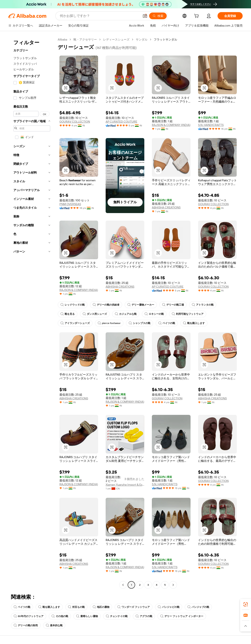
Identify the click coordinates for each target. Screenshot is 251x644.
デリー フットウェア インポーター (182, 616)
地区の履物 (101, 607)
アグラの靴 (144, 616)
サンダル (142, 39)
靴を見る (68, 314)
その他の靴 (60, 616)
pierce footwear (109, 323)
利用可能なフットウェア (188, 314)
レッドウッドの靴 (73, 305)
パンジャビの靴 (169, 607)
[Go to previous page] (123, 585)
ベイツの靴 (167, 323)
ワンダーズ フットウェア (134, 607)
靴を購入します (194, 323)
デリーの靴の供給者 (106, 305)
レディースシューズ (116, 39)
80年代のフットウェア (29, 616)
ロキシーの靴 (154, 314)
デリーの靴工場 (173, 305)
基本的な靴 (54, 625)
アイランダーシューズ (75, 323)
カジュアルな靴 (126, 314)
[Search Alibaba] (99, 16)
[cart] (197, 17)
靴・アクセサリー (85, 39)
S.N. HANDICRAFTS (211, 125)
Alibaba (62, 39)
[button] (145, 16)
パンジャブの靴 (198, 607)
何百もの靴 (76, 607)
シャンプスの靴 (140, 323)
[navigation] (32, 313)
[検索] (158, 16)
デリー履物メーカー (141, 305)
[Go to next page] (173, 585)
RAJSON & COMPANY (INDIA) (171, 125)
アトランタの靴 (203, 305)
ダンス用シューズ (95, 314)
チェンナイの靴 (117, 616)
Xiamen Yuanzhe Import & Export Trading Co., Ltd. (125, 485)
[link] (246, 604)
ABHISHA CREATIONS (166, 207)
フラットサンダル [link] (165, 39)
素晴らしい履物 (87, 616)
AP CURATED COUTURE (121, 122)
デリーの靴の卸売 (26, 625)
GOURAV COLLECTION (75, 122)
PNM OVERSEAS (70, 204)
